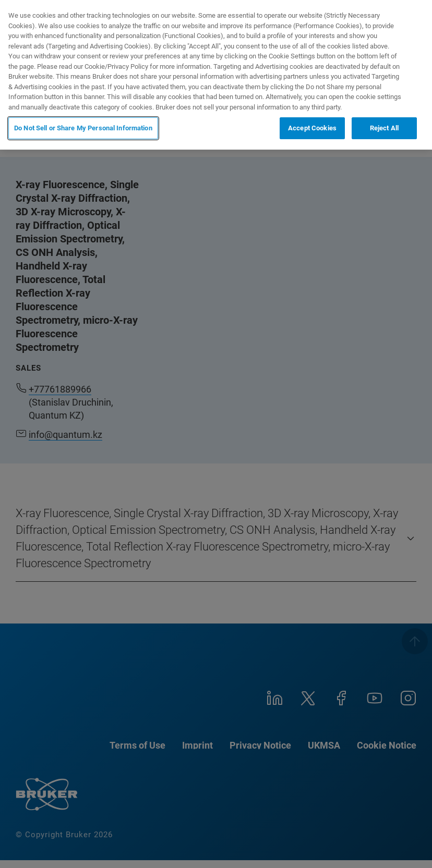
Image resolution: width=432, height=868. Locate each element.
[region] (216, 75)
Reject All (384, 128)
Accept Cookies (312, 128)
